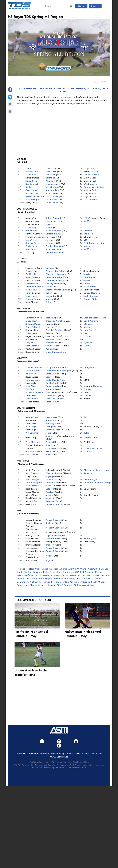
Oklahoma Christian (93, 448)
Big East (100, 569)
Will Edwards (32, 433)
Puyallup (50, 476)
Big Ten (28, 572)
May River (50, 237)
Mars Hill (88, 452)
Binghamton (90, 193)
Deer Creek (51, 417)
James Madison (91, 175)
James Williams (33, 277)
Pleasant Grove (53, 520)
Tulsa (86, 433)
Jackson (49, 495)
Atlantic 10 (73, 569)
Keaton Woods (33, 371)
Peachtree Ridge (54, 277)
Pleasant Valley (53, 386)
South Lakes (52, 193)
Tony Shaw (31, 343)
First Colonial (52, 196)
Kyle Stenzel (32, 190)
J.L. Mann (50, 240)
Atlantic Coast (87, 569)
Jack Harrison (32, 486)
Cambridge (51, 296)
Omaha (87, 396)
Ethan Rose (31, 296)
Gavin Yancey (32, 246)
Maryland (88, 274)
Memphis (88, 246)
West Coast (93, 575)
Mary (96, 172)
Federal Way (52, 483)
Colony (49, 489)
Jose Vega (31, 427)
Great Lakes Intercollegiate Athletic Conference (50, 579)
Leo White (31, 240)
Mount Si (50, 498)
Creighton (89, 368)
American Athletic (58, 569)
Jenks (48, 433)
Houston (50, 327)
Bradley (87, 389)
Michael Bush (32, 193)
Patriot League (42, 575)
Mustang (50, 424)
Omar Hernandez (34, 287)
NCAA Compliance (59, 757)
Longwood (89, 168)
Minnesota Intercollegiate (43, 585)
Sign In (81, 6)
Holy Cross (89, 330)
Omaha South (52, 374)
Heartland (47, 582)
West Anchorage (54, 473)
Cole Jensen (32, 399)
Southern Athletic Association (79, 585)
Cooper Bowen (33, 299)
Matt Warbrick (33, 346)
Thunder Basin (53, 539)
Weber (49, 556)
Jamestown (51, 172)
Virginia (93, 184)
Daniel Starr (31, 181)
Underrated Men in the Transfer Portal (31, 673)
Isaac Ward (31, 386)
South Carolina (91, 296)
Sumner (49, 480)
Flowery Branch (53, 284)
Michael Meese (33, 172)
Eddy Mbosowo (33, 442)
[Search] (56, 6)
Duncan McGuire (34, 368)
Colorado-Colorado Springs (97, 483)
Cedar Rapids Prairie (56, 380)
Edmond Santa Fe (54, 430)
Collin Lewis (31, 333)
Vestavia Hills (52, 343)
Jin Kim (29, 187)
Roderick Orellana (34, 392)
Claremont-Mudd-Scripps (96, 470)
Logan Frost (31, 321)
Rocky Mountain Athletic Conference (72, 582)
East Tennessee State (95, 243)
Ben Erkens (31, 231)
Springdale (51, 427)
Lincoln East (51, 396)
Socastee (50, 249)
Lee (86, 333)
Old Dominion (91, 200)
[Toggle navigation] (106, 6)
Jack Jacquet (32, 290)
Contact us (96, 754)
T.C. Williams (52, 200)
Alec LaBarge (32, 480)
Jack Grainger (32, 200)
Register (95, 6)
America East (41, 569)
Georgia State (90, 299)
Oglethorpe (89, 277)
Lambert (50, 268)
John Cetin (31, 249)
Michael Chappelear (35, 237)
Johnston (50, 389)
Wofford (88, 221)
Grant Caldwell (33, 327)
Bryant (49, 445)
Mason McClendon (35, 196)
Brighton (50, 523)
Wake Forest (90, 287)
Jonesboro (51, 420)
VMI (86, 240)
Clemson (88, 231)
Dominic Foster (33, 243)
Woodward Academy (56, 274)
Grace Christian (53, 352)
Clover (49, 224)
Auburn (49, 349)
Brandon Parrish (33, 324)
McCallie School (53, 340)
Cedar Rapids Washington (58, 371)
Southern (55, 575)
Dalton (49, 287)
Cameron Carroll (34, 318)
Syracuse (88, 343)
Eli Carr (29, 168)
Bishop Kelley (52, 452)
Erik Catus (31, 389)
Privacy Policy (58, 754)
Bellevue (50, 501)
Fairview (50, 324)
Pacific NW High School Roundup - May (31, 634)
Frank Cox (50, 175)
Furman (87, 284)
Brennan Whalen (34, 452)
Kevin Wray (31, 228)
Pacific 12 (29, 575)
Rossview (50, 318)
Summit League (69, 575)
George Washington (94, 187)
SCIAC (60, 585)
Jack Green (31, 473)
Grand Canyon (91, 480)
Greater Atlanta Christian (58, 290)
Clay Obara (31, 175)
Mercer (87, 280)
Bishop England (53, 218)
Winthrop (88, 234)
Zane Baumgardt (34, 483)
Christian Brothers (54, 330)
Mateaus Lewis (33, 380)
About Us (21, 754)
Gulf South (35, 582)
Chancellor (51, 168)
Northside (50, 178)
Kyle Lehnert (32, 184)
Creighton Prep (53, 368)
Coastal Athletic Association (47, 572)
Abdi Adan (31, 374)
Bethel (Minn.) (91, 539)
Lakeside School (54, 504)
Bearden (50, 333)
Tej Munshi (31, 274)
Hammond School (54, 221)
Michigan (98, 386)
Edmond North (53, 442)
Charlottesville (53, 184)
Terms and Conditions (38, 754)
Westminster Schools (56, 271)
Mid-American (87, 572)
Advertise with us (74, 754)
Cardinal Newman (54, 234)
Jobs (87, 754)
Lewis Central (52, 399)
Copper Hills (52, 536)
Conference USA (71, 572)
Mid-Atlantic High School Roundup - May (83, 634)
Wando (49, 228)
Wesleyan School (54, 280)
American (88, 473)
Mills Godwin (52, 187)
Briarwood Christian (55, 321)
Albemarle (51, 181)
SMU (86, 417)
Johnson (50, 299)
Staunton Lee (52, 190)
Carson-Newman (92, 293)
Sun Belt (82, 575)
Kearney (50, 377)
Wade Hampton (53, 231)
